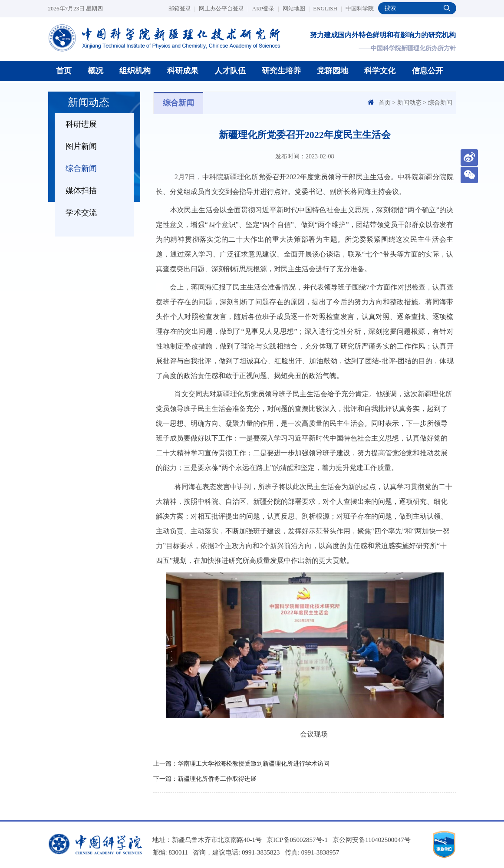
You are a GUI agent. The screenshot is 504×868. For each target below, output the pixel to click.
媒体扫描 (81, 191)
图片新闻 (81, 146)
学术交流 (81, 213)
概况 (96, 71)
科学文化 (380, 71)
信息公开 (428, 71)
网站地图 (296, 8)
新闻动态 (409, 103)
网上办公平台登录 (224, 8)
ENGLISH (327, 8)
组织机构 (135, 71)
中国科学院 (360, 8)
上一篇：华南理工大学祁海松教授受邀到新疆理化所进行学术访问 (241, 764)
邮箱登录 (182, 8)
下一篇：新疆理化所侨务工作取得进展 (205, 779)
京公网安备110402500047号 (371, 840)
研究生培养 (281, 71)
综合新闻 (81, 168)
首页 (64, 71)
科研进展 (81, 124)
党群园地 (333, 71)
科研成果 (183, 71)
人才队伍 (230, 71)
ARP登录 (266, 8)
